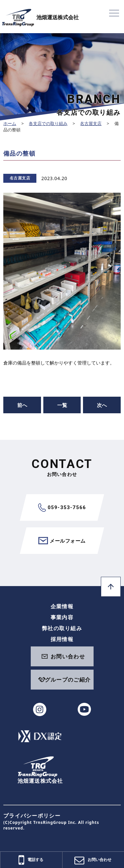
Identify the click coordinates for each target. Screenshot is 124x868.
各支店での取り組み (48, 123)
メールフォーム (62, 541)
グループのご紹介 (68, 680)
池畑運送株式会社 (40, 17)
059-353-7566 (62, 507)
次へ (102, 405)
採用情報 (62, 639)
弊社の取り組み (62, 628)
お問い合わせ (68, 656)
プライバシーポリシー (32, 816)
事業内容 (62, 617)
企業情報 (62, 606)
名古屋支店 (91, 123)
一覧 (62, 405)
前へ (22, 405)
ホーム (10, 123)
